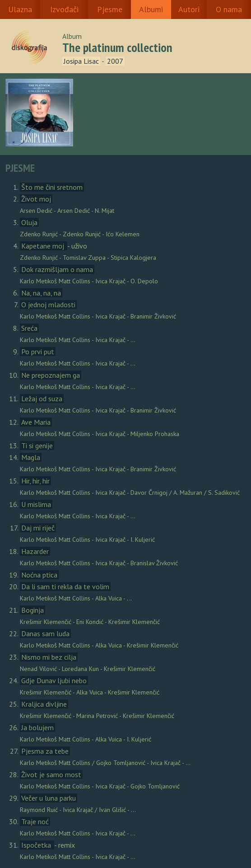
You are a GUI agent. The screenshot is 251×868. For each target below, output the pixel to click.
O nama (229, 9)
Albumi (151, 9)
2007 (115, 61)
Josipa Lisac (81, 61)
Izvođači (64, 9)
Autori (189, 9)
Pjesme (110, 9)
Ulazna (20, 9)
